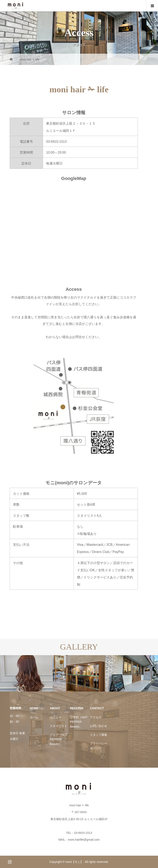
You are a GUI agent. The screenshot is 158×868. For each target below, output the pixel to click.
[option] (26, 673)
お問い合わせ (99, 726)
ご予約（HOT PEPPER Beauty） (79, 722)
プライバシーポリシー (99, 746)
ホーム (34, 717)
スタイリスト (58, 726)
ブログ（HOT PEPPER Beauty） (59, 739)
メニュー (56, 717)
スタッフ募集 (99, 735)
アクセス (96, 717)
